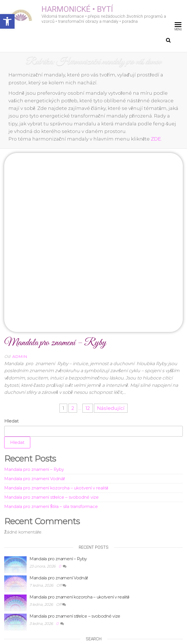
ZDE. (156, 139)
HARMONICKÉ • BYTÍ (77, 9)
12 (88, 330)
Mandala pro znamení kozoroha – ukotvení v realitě (56, 409)
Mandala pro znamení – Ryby (55, 264)
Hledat (11, 343)
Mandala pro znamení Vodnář (34, 400)
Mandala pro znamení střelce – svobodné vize (51, 419)
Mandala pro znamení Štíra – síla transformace (51, 428)
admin (20, 278)
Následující (111, 330)
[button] (7, 21)
